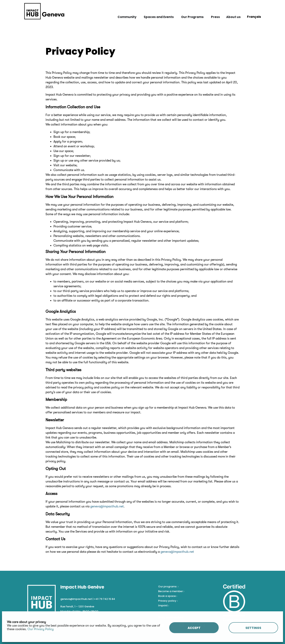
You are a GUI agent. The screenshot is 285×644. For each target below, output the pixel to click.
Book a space (167, 596)
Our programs (168, 586)
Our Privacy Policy (41, 629)
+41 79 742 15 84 (104, 599)
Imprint (163, 605)
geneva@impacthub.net (107, 506)
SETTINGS (253, 628)
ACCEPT (194, 628)
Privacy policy (168, 601)
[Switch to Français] (254, 17)
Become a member (171, 591)
